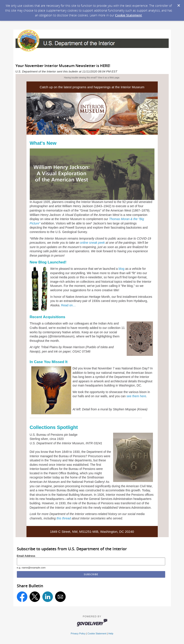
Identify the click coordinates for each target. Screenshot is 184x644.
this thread (64, 518)
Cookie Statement (129, 15)
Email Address (26, 556)
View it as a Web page (109, 78)
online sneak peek (92, 243)
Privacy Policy (78, 633)
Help (111, 633)
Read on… (68, 305)
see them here (136, 396)
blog (121, 269)
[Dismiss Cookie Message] (179, 4)
